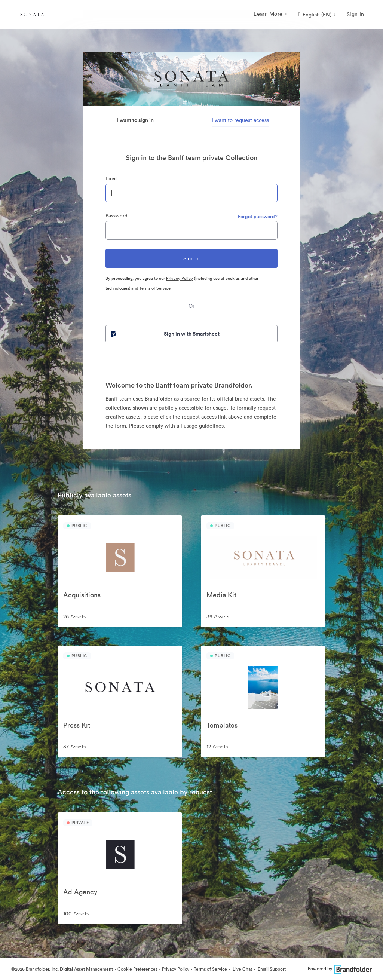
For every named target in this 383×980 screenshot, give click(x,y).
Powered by (340, 969)
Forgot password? (258, 216)
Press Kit (77, 725)
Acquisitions (82, 595)
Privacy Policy (180, 278)
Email (111, 178)
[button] (317, 15)
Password (117, 216)
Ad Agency (80, 892)
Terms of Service (155, 288)
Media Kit (221, 595)
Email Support (271, 969)
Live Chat (242, 969)
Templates (222, 725)
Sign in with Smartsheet (165, 334)
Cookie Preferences (137, 969)
